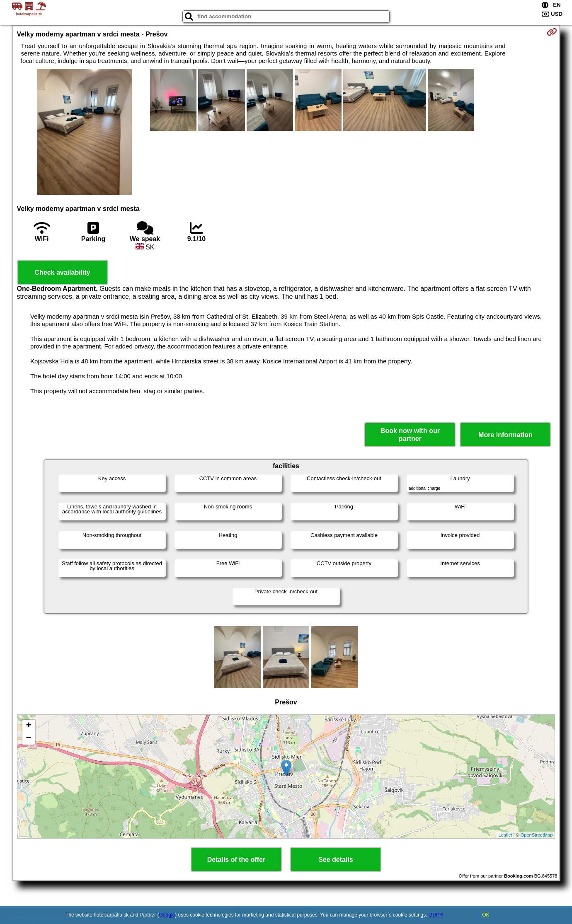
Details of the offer (236, 860)
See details (336, 860)
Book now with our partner (410, 435)
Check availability (62, 272)
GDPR (436, 915)
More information (505, 435)
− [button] (28, 738)
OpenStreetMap (537, 835)
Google (167, 915)
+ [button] (28, 726)
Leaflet (505, 835)
